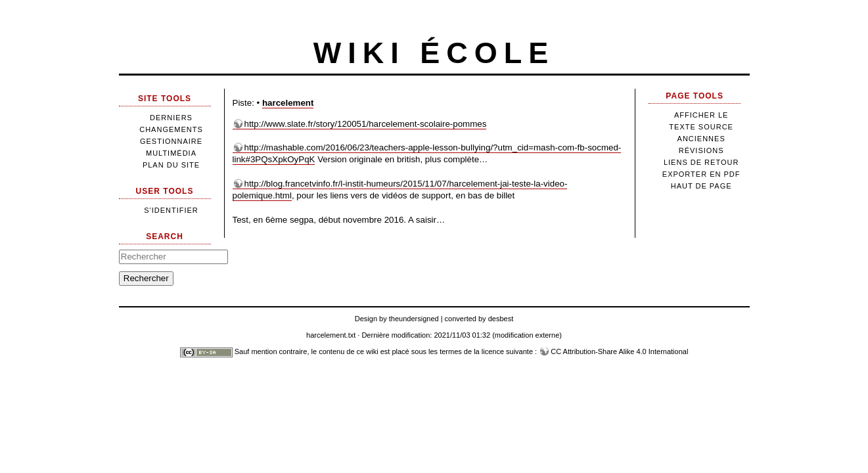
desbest (501, 319)
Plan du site (171, 165)
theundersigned (414, 319)
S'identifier (171, 210)
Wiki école (434, 53)
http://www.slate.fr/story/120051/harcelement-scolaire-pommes (366, 124)
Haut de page (701, 186)
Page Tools (695, 96)
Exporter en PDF (701, 174)
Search (165, 236)
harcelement (288, 103)
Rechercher (146, 278)
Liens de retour (701, 162)
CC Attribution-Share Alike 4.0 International (619, 351)
